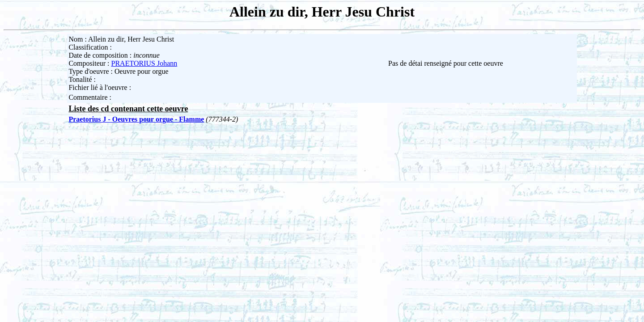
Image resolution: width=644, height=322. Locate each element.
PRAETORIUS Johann (144, 63)
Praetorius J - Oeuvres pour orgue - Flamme (136, 119)
